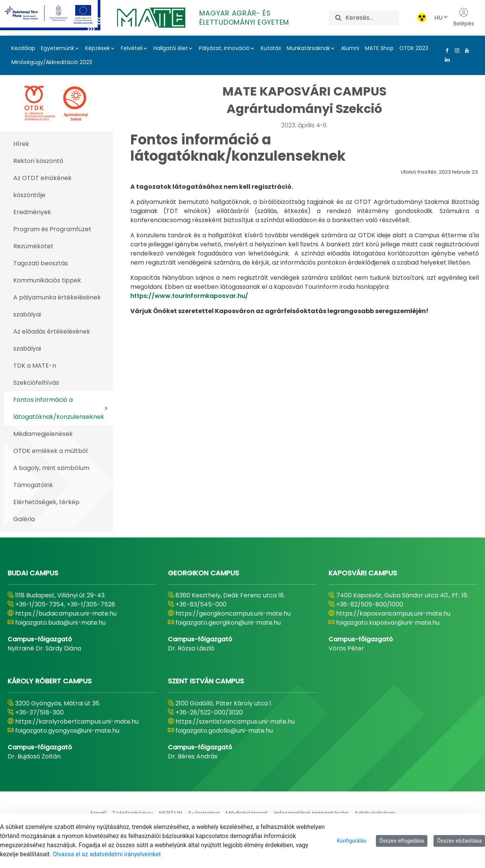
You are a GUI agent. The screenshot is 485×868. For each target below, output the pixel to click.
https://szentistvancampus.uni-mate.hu (235, 722)
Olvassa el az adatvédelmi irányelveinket (107, 854)
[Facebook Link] (446, 50)
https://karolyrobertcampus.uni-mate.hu (77, 722)
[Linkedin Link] (446, 60)
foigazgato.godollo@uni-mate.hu (224, 731)
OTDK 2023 (414, 48)
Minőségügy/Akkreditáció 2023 (52, 62)
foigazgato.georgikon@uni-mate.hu (228, 623)
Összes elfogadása (402, 841)
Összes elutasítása (459, 841)
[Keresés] (372, 18)
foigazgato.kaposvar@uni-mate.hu (388, 623)
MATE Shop (379, 48)
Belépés (464, 17)
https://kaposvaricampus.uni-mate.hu (393, 613)
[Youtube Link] (465, 50)
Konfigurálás (352, 841)
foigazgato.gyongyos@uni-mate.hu (67, 731)
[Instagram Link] (455, 50)
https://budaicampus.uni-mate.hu (66, 613)
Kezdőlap (23, 48)
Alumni (350, 48)
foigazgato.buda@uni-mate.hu (60, 623)
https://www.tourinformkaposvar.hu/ (189, 296)
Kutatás (271, 48)
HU (441, 18)
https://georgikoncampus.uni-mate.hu (233, 613)
